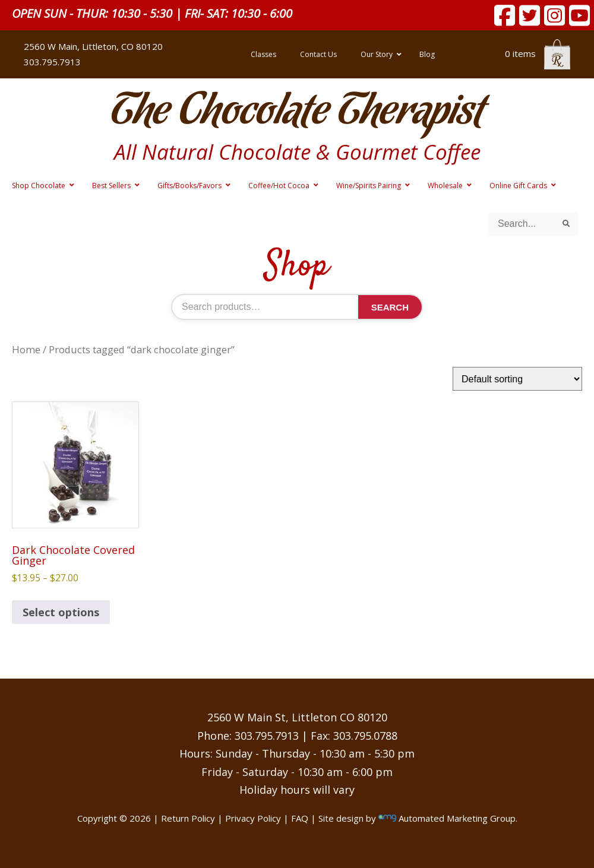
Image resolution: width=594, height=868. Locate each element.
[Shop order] (517, 379)
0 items (538, 53)
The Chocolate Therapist (297, 113)
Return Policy (188, 818)
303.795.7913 (52, 62)
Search (390, 307)
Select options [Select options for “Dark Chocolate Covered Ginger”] (61, 612)
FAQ (300, 818)
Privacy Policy (253, 818)
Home (26, 349)
